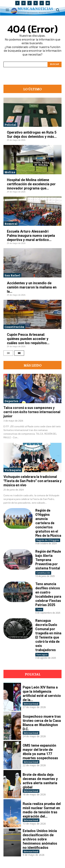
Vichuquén (13, 470)
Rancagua (42, 654)
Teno (39, 609)
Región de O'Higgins (48, 540)
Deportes (11, 401)
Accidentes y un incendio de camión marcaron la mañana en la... (32, 287)
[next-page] (19, 353)
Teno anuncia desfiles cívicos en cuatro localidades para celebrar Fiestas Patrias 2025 (48, 594)
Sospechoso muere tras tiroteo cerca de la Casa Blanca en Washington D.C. (42, 723)
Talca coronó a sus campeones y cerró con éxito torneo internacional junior (32, 412)
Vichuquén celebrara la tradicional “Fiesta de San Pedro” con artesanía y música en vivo (32, 481)
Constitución (14, 327)
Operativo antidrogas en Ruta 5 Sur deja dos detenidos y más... (32, 134)
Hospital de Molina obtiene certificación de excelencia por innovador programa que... (31, 184)
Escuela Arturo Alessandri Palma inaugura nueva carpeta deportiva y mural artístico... (31, 236)
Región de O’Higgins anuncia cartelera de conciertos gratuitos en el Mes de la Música (48, 523)
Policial (10, 124)
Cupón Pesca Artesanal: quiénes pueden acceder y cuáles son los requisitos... (28, 339)
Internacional (31, 704)
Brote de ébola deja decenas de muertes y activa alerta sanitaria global (40, 781)
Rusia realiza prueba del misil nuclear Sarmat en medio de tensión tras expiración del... (42, 810)
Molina (10, 172)
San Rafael (12, 275)
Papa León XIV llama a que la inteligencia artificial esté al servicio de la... (42, 694)
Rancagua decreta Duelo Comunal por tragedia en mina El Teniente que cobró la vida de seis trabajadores (48, 635)
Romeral (11, 223)
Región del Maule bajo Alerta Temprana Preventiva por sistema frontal (48, 560)
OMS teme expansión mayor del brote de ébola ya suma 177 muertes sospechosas (40, 752)
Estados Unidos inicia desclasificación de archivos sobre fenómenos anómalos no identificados (40, 839)
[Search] (55, 64)
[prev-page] (8, 353)
